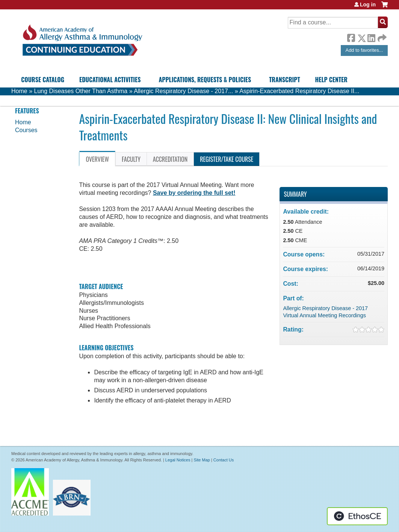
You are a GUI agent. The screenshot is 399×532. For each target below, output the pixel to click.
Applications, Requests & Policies (205, 80)
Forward (381, 36)
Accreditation (170, 159)
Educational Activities (110, 80)
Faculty (131, 159)
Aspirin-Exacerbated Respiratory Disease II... (299, 91)
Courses (26, 130)
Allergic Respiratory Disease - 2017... (183, 91)
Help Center (331, 80)
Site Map (202, 460)
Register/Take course (227, 159)
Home (19, 91)
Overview (97, 159)
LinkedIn (371, 37)
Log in (368, 5)
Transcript (284, 80)
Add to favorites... (364, 50)
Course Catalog (43, 80)
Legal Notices (178, 460)
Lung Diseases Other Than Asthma (81, 91)
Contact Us (224, 460)
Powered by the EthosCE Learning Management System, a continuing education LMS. (357, 516)
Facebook (351, 37)
